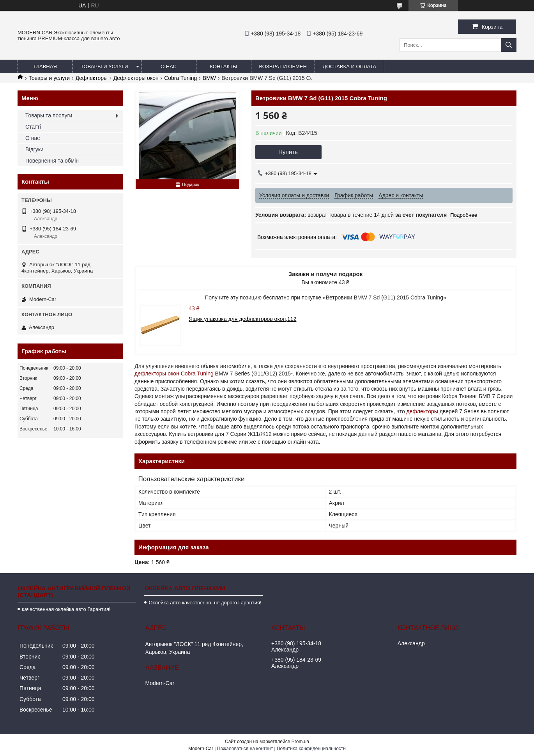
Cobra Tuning (180, 78)
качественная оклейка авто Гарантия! (66, 609)
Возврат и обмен (283, 66)
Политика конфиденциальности (311, 749)
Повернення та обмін (52, 161)
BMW (209, 78)
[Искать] (509, 45)
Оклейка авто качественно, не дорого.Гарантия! (205, 603)
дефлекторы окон (157, 374)
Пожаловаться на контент (245, 749)
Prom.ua (300, 742)
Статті (33, 127)
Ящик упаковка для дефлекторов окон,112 (242, 319)
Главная (45, 66)
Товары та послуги (49, 115)
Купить (288, 152)
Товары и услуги (104, 66)
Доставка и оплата (349, 66)
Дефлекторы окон (136, 78)
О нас (169, 66)
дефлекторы (422, 411)
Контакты (223, 66)
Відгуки (34, 149)
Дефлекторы (92, 78)
